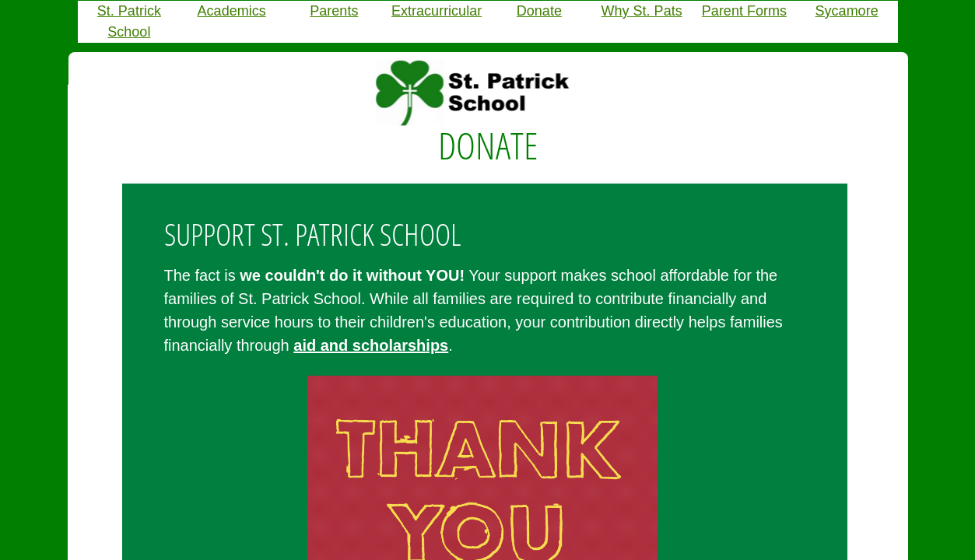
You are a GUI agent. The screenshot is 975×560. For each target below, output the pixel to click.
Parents (334, 11)
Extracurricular (437, 11)
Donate (539, 11)
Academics (232, 11)
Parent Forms (744, 11)
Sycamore (847, 11)
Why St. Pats (642, 11)
